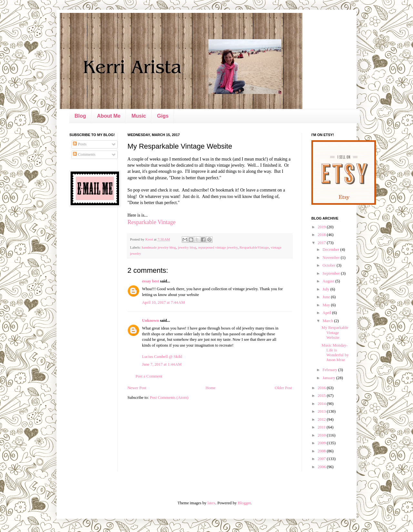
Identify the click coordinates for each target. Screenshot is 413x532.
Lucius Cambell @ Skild (162, 357)
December (332, 250)
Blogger (244, 503)
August (329, 281)
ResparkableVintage (254, 247)
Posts (80, 144)
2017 (322, 243)
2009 (322, 443)
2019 (322, 227)
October (330, 265)
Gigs (163, 116)
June (327, 297)
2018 (322, 235)
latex (211, 503)
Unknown (151, 320)
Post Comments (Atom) (169, 398)
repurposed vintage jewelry (218, 247)
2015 (322, 396)
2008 (322, 451)
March (328, 321)
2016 (322, 388)
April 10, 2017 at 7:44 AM (163, 302)
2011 (322, 427)
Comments (84, 154)
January (329, 378)
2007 (322, 459)
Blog (80, 116)
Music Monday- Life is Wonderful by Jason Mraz (335, 353)
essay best (151, 281)
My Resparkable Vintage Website (335, 332)
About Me (109, 116)
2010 (322, 435)
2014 (322, 404)
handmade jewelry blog (159, 247)
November (332, 258)
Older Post (283, 388)
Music (139, 116)
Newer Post (137, 388)
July (327, 289)
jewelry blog (187, 247)
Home (211, 388)
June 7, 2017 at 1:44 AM (162, 364)
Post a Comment (149, 376)
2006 (322, 467)
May (327, 305)
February (331, 370)
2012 (322, 419)
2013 (322, 411)
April (327, 313)
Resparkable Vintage (151, 222)
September (332, 273)
